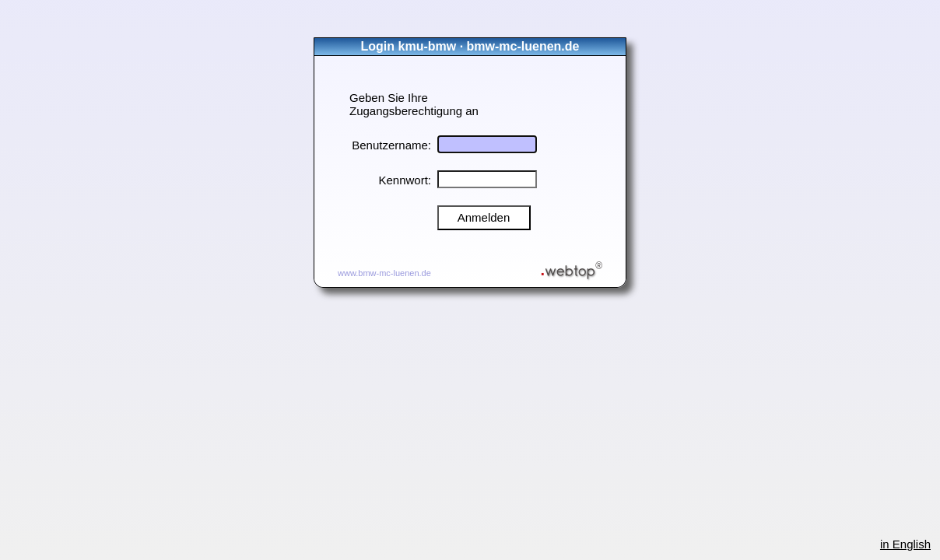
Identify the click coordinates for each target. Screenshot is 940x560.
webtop (572, 267)
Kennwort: (405, 180)
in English (905, 544)
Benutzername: (391, 145)
